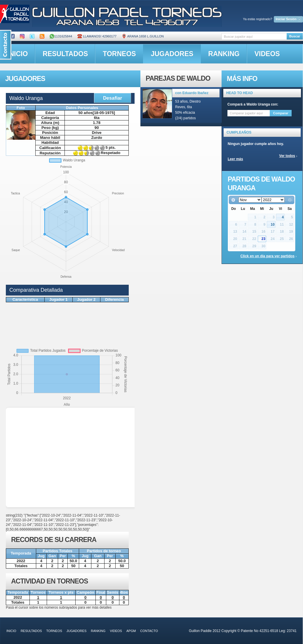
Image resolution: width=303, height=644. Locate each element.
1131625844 (61, 36)
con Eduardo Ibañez (192, 93)
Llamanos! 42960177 (97, 36)
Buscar (295, 36)
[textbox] (254, 36)
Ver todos (287, 156)
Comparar (281, 113)
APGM (131, 631)
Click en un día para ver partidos (268, 256)
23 (263, 239)
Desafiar (113, 98)
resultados (65, 54)
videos (267, 54)
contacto (149, 631)
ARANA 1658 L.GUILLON (143, 36)
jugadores (172, 54)
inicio (11, 631)
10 (272, 225)
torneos (119, 54)
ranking (224, 54)
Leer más (235, 159)
